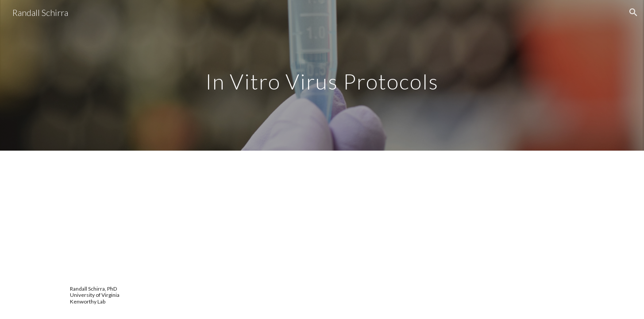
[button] (633, 12)
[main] (322, 75)
